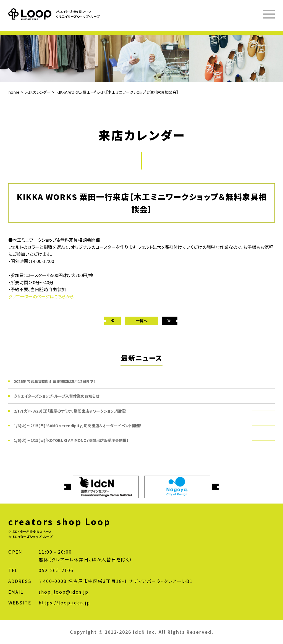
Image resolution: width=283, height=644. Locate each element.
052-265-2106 (56, 570)
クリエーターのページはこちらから (41, 296)
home (14, 92)
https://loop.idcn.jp (64, 603)
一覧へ (141, 321)
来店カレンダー (38, 92)
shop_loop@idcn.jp (64, 592)
